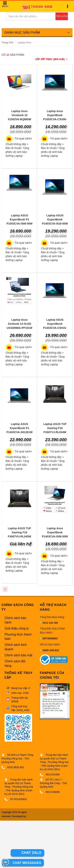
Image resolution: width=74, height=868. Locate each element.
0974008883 (50, 638)
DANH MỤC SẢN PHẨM (37, 33)
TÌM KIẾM (62, 16)
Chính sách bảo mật (18, 655)
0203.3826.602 (16, 767)
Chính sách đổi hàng (15, 663)
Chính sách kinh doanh (16, 647)
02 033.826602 (18, 799)
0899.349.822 (51, 650)
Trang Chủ (8, 42)
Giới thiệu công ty (17, 628)
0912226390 (53, 774)
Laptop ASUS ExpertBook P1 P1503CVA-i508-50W (20, 219)
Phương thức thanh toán (18, 637)
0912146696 (53, 792)
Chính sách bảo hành (15, 620)
